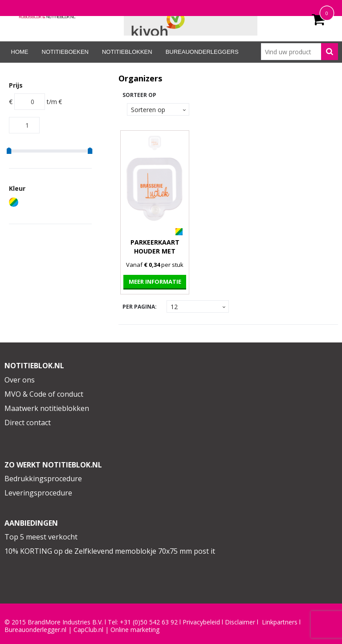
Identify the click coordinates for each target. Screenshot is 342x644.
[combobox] (299, 52)
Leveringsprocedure (38, 493)
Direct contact (28, 423)
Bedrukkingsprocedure (43, 479)
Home (20, 52)
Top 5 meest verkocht (41, 537)
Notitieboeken (65, 52)
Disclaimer (240, 622)
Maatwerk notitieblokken (47, 408)
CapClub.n (88, 630)
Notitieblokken (127, 52)
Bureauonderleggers (202, 52)
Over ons (20, 380)
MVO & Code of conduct (44, 394)
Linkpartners (280, 622)
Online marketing (135, 630)
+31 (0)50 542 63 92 (149, 622)
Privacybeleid (201, 622)
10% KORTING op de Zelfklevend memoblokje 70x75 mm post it (110, 551)
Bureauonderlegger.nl (35, 630)
